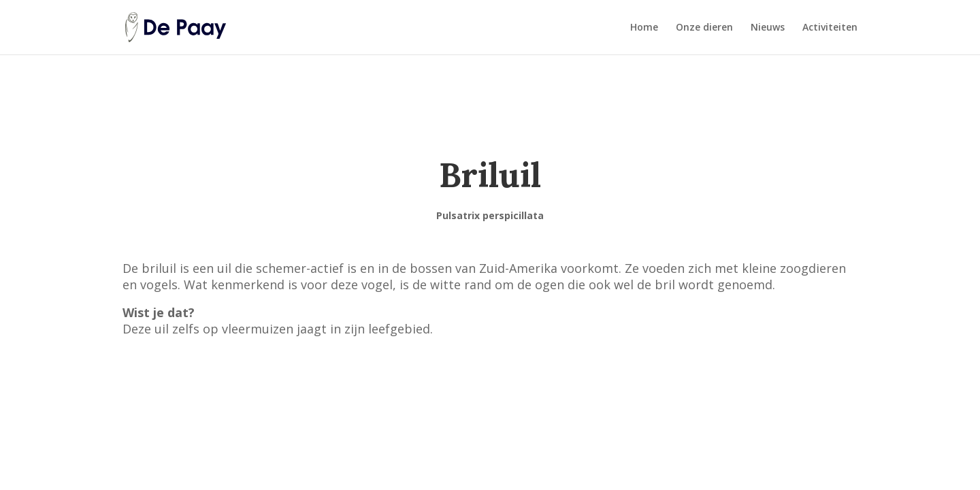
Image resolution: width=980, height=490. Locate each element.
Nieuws (768, 28)
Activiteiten (830, 28)
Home (644, 28)
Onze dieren (704, 28)
